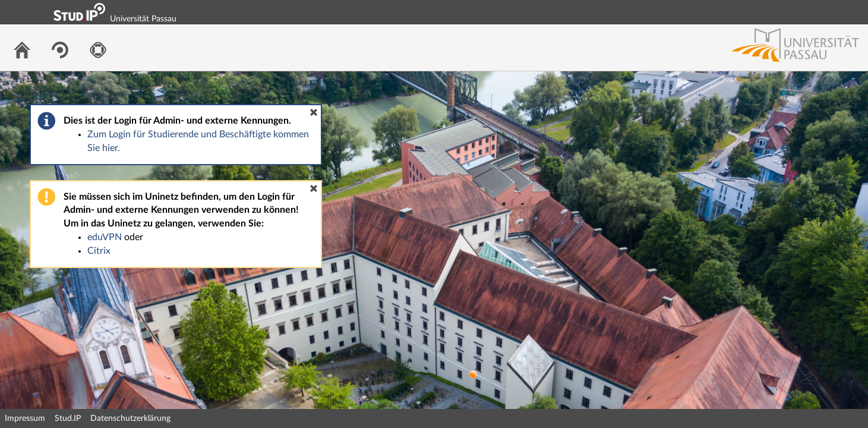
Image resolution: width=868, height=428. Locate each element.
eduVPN (105, 237)
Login (854, 12)
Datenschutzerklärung (130, 418)
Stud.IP (68, 418)
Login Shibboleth (793, 12)
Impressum (25, 418)
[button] (314, 112)
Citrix (99, 251)
